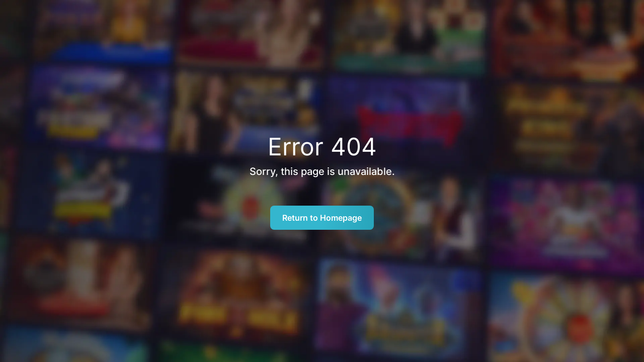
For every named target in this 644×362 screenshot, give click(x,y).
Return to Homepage (322, 218)
